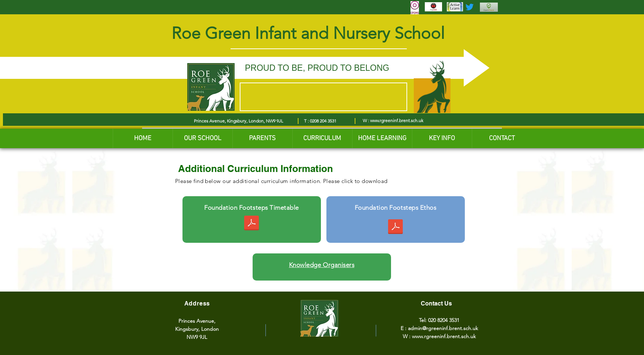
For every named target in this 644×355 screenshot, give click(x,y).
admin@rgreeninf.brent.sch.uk (443, 328)
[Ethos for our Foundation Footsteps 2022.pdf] (395, 228)
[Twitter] (470, 7)
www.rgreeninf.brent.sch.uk (397, 120)
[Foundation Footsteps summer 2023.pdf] (252, 224)
